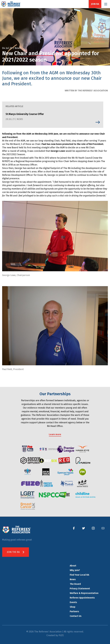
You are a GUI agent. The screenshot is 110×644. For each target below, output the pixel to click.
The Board (75, 584)
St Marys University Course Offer (25, 114)
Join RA (95, 4)
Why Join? (75, 570)
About (73, 566)
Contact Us (76, 616)
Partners (74, 611)
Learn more (55, 434)
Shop (73, 607)
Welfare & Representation (84, 593)
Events (73, 602)
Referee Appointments (82, 598)
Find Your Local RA (79, 575)
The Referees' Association (11, 4)
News (73, 579)
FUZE (61, 635)
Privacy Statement (80, 589)
